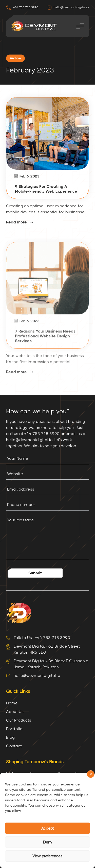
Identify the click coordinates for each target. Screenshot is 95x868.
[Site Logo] (19, 612)
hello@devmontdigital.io (68, 7)
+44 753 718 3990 (22, 7)
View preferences (48, 856)
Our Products (19, 720)
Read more (16, 222)
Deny (48, 842)
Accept (48, 828)
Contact (14, 746)
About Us (15, 712)
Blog (10, 737)
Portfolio (14, 729)
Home (12, 703)
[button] (91, 774)
